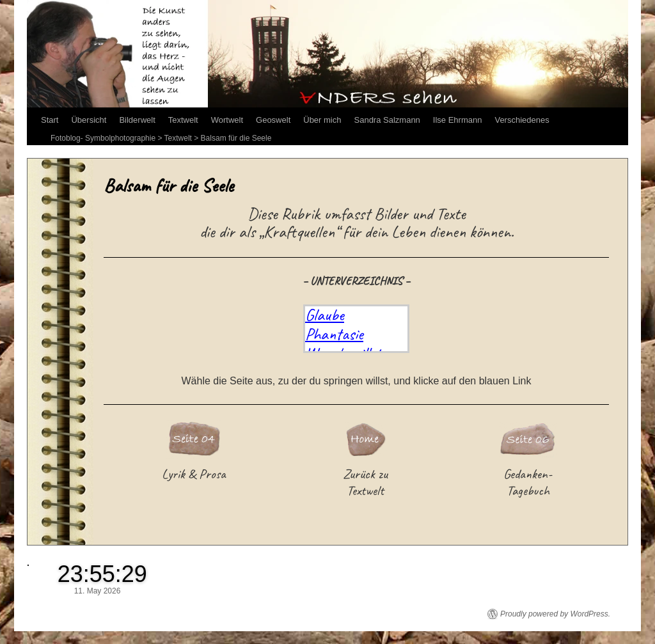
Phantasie (334, 334)
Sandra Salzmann (387, 120)
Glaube (325, 315)
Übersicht (89, 120)
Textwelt (183, 120)
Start (50, 120)
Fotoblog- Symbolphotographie (103, 138)
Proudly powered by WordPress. (555, 614)
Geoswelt (273, 120)
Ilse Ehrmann (458, 120)
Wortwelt (227, 120)
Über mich (322, 120)
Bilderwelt (137, 120)
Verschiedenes (522, 120)
